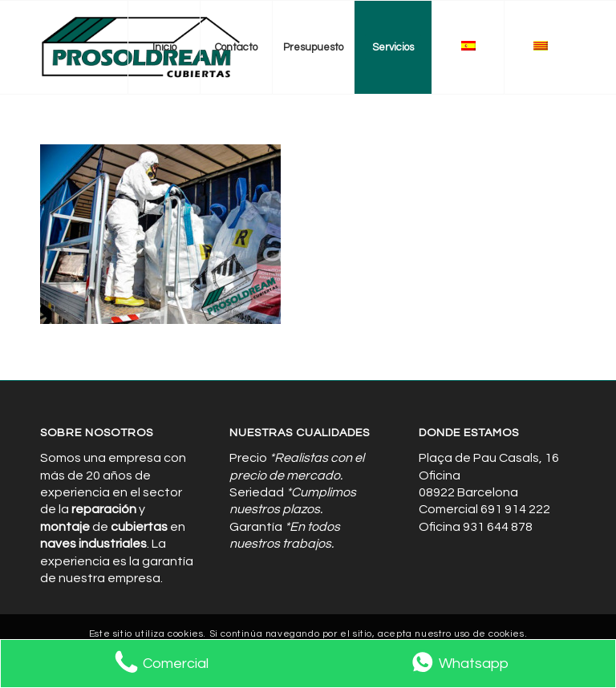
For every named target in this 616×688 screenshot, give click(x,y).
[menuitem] (164, 47)
